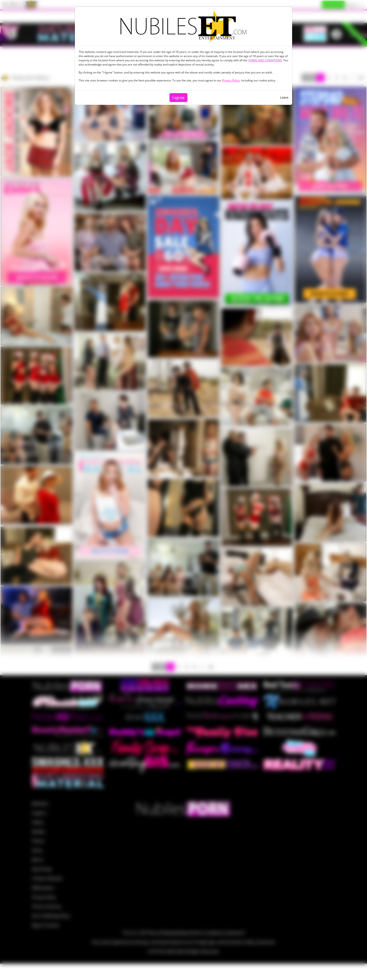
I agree (178, 98)
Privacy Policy (231, 80)
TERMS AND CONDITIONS (265, 60)
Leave (284, 97)
